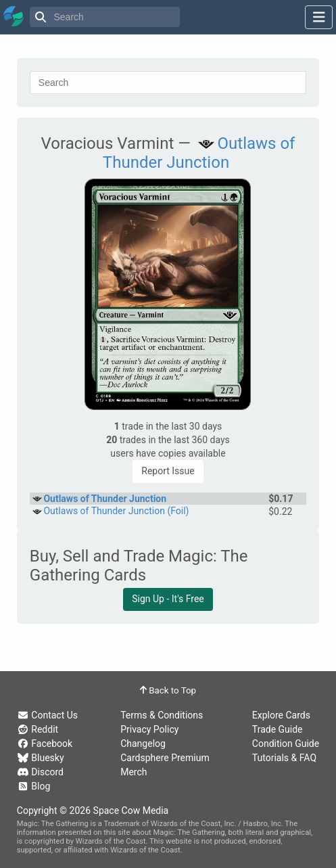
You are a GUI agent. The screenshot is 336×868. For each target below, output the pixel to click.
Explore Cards (281, 715)
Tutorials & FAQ (284, 758)
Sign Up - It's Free (168, 599)
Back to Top (168, 690)
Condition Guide (286, 744)
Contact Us (47, 715)
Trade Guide (278, 729)
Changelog (143, 744)
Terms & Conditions (162, 715)
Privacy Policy (149, 729)
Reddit (38, 729)
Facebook (45, 744)
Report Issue (168, 471)
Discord (40, 772)
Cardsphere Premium (165, 758)
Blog (33, 786)
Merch (134, 772)
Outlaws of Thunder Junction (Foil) (116, 511)
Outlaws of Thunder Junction (199, 153)
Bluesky (41, 758)
